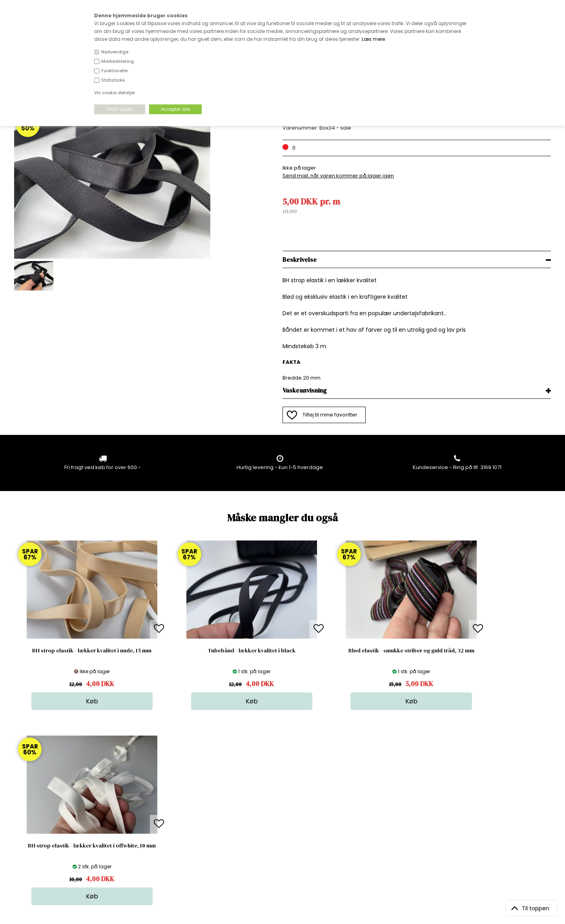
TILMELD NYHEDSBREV (472, 804)
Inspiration (285, 841)
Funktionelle (114, 71)
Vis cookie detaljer (115, 93)
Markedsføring (118, 61)
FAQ (148, 802)
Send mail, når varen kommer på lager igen (338, 176)
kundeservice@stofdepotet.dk (53, 826)
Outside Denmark (165, 818)
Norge (151, 810)
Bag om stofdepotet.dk (172, 794)
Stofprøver (285, 834)
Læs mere (373, 39)
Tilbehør (282, 810)
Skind (278, 794)
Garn (278, 802)
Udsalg (281, 826)
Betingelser (157, 826)
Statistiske (113, 80)
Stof (276, 786)
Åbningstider (159, 786)
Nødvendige (115, 52)
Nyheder (282, 818)
